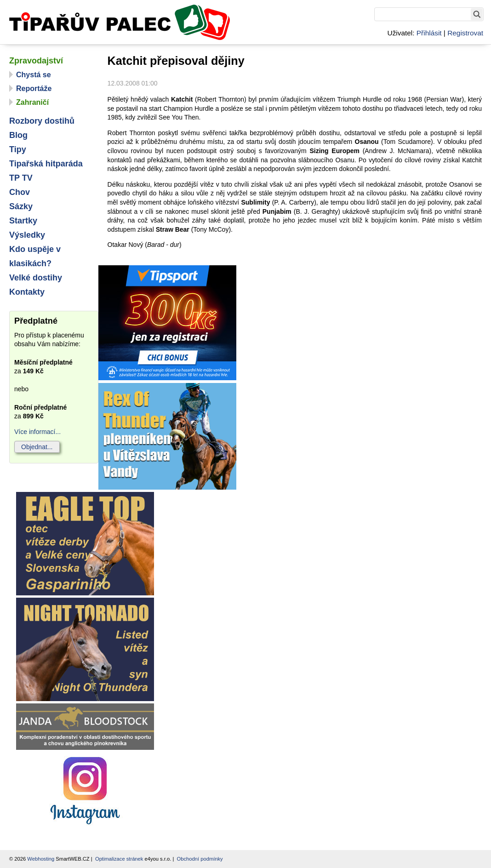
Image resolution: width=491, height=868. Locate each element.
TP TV (21, 178)
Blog (18, 135)
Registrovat (465, 33)
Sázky (21, 206)
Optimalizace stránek (119, 859)
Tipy (18, 149)
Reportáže (34, 89)
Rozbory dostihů (42, 121)
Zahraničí (32, 102)
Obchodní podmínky (200, 859)
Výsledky (27, 235)
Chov (20, 192)
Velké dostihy (36, 278)
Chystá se (34, 75)
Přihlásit (429, 33)
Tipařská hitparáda (46, 164)
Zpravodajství (36, 61)
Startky (23, 221)
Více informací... (37, 432)
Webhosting (41, 859)
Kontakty (27, 292)
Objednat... (37, 447)
